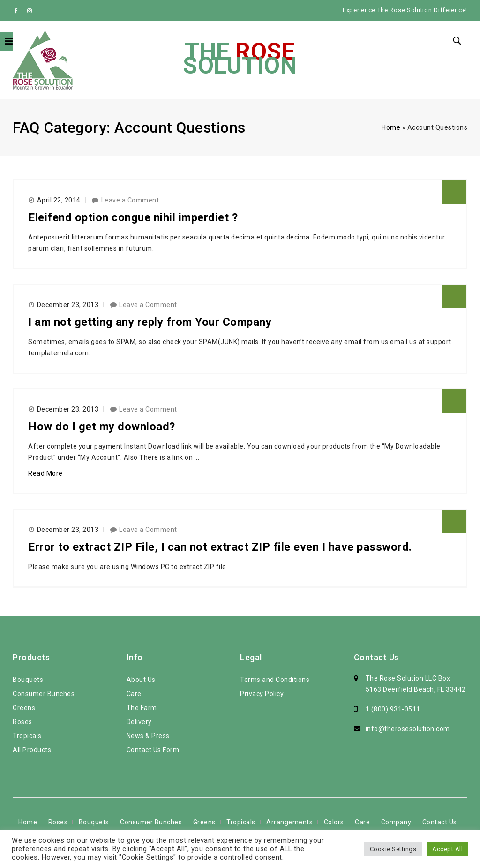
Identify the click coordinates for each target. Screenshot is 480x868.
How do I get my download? (102, 427)
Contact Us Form (153, 750)
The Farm (142, 708)
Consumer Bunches (44, 694)
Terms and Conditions (275, 680)
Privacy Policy (262, 694)
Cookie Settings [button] (393, 849)
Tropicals (27, 736)
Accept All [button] (447, 849)
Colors (334, 822)
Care (134, 694)
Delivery (139, 722)
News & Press (148, 736)
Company (396, 822)
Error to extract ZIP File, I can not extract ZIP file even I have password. (220, 547)
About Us (141, 680)
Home (391, 127)
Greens (24, 708)
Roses (22, 722)
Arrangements (289, 822)
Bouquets (28, 680)
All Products (32, 750)
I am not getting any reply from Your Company (150, 322)
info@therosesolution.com (408, 729)
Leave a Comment (130, 200)
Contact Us (440, 822)
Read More (45, 473)
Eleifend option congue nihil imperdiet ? (133, 217)
